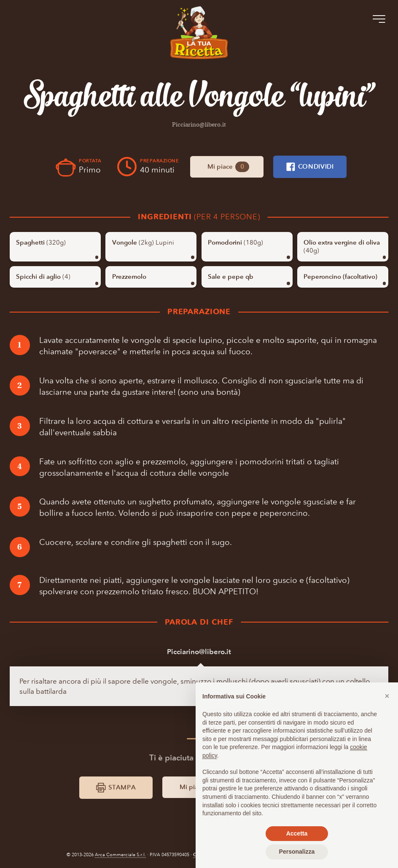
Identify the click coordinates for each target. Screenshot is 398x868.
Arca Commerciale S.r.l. (120, 855)
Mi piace (228, 167)
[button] (387, 696)
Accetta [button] (297, 833)
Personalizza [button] (297, 852)
